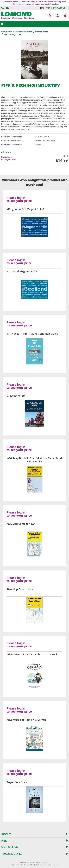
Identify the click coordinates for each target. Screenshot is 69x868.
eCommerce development (21, 865)
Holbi (36, 865)
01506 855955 (3, 8)
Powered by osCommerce (48, 865)
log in (10, 157)
